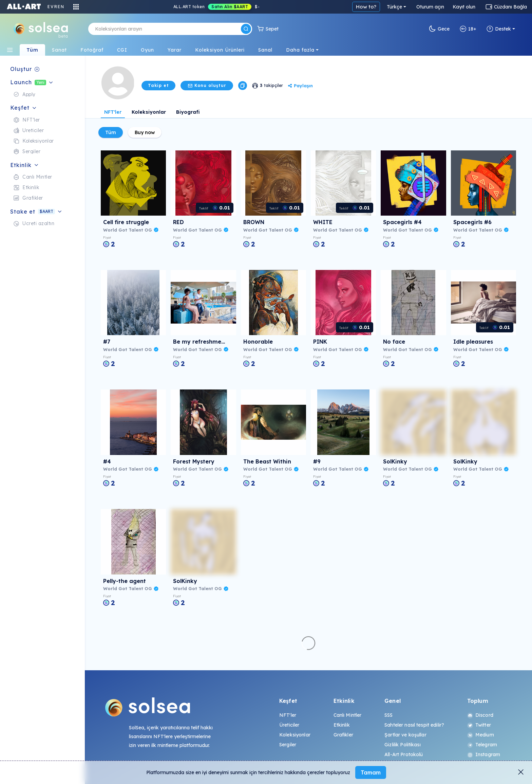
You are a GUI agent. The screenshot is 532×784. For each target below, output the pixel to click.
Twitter (479, 725)
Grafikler (343, 735)
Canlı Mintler (348, 715)
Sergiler (288, 745)
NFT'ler (113, 112)
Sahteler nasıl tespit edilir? (414, 725)
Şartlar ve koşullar (405, 735)
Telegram (482, 745)
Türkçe (394, 7)
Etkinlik (342, 725)
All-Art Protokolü (404, 754)
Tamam (371, 772)
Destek (499, 29)
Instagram (484, 754)
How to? (366, 7)
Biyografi (188, 112)
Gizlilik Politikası (403, 745)
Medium (481, 735)
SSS (388, 715)
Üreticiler (289, 725)
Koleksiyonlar (149, 112)
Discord (480, 715)
